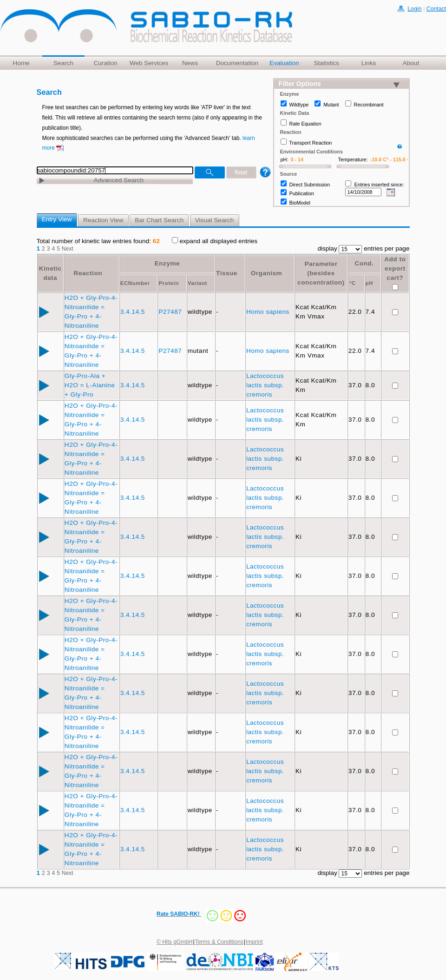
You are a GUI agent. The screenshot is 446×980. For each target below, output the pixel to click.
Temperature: (353, 159)
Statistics (326, 63)
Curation (105, 63)
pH (369, 283)
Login (414, 9)
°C (353, 283)
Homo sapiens (269, 312)
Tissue (227, 273)
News (190, 63)
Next (68, 249)
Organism (266, 273)
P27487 (171, 312)
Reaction (88, 273)
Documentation (237, 63)
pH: (285, 159)
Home (21, 63)
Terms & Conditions (219, 942)
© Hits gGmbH (175, 942)
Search (63, 63)
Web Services (149, 63)
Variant (197, 283)
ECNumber (135, 283)
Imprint (254, 942)
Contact (436, 9)
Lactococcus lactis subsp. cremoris (265, 385)
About (411, 63)
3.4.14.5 (134, 312)
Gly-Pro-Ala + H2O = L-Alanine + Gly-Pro (90, 385)
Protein (168, 283)
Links (369, 63)
